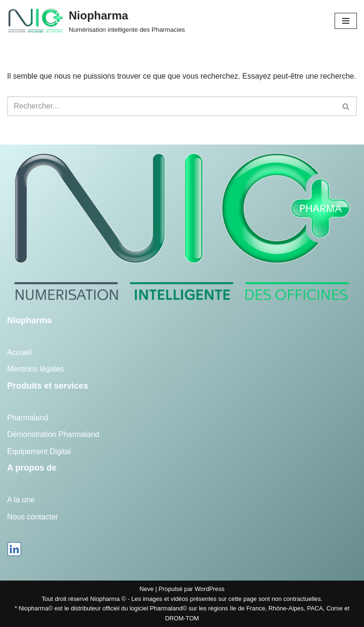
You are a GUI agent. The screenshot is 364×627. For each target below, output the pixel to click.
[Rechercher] (171, 106)
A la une (21, 500)
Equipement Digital (39, 451)
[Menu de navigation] (346, 21)
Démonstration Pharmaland (53, 434)
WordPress (210, 589)
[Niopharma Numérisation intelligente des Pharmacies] (96, 21)
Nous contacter (33, 517)
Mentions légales (36, 369)
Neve (146, 589)
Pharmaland (27, 418)
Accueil (19, 352)
